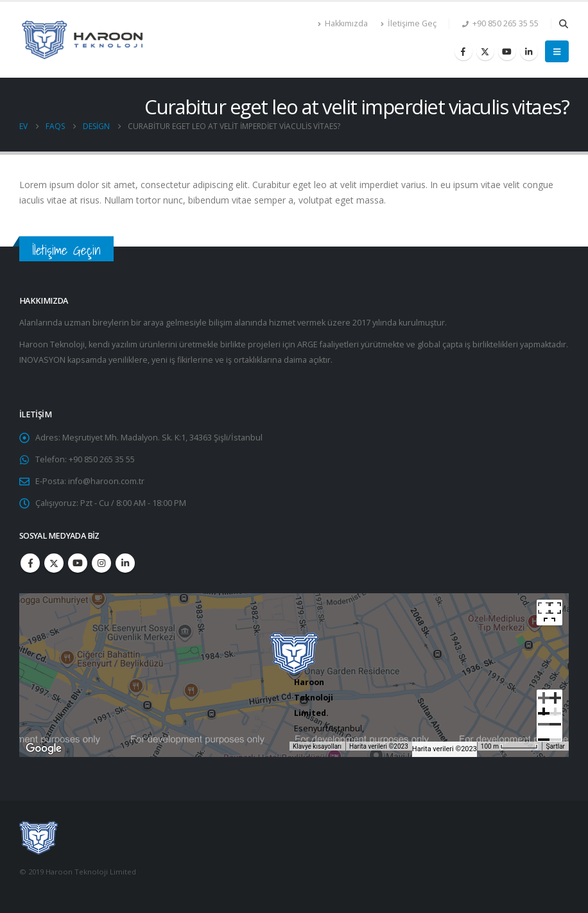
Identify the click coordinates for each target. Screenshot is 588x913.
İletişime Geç (409, 23)
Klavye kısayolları (317, 746)
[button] (563, 24)
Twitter (54, 563)
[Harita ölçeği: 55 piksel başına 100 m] (510, 746)
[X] (485, 51)
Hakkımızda (343, 23)
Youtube (78, 563)
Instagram (101, 563)
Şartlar (555, 746)
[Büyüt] (549, 702)
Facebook (30, 563)
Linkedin (125, 563)
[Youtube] (507, 51)
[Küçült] (549, 729)
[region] (294, 675)
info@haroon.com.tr (106, 481)
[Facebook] (463, 51)
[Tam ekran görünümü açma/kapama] (549, 613)
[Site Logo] (83, 40)
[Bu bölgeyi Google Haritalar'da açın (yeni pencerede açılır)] (44, 749)
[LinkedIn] (529, 51)
